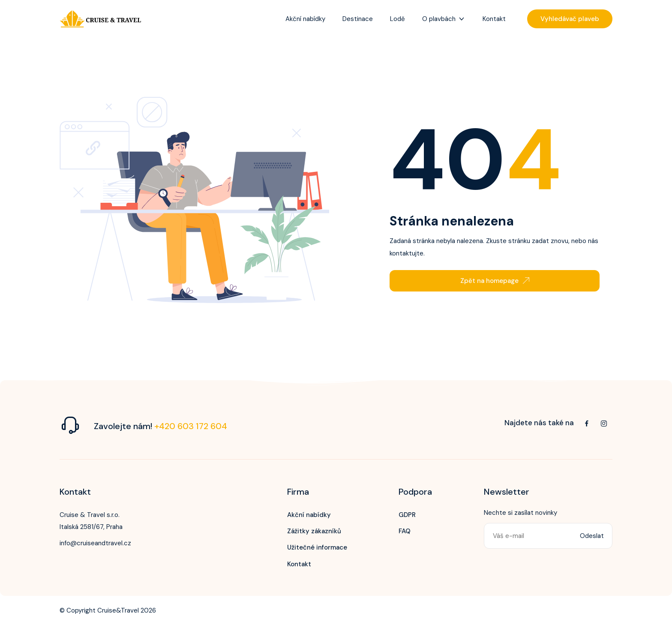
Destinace (358, 19)
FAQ (405, 531)
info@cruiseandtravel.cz (95, 543)
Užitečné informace (317, 547)
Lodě (397, 19)
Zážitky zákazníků (314, 531)
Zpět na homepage (495, 281)
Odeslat (592, 536)
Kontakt (494, 19)
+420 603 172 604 (191, 426)
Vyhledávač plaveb (570, 19)
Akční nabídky (305, 19)
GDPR (407, 515)
